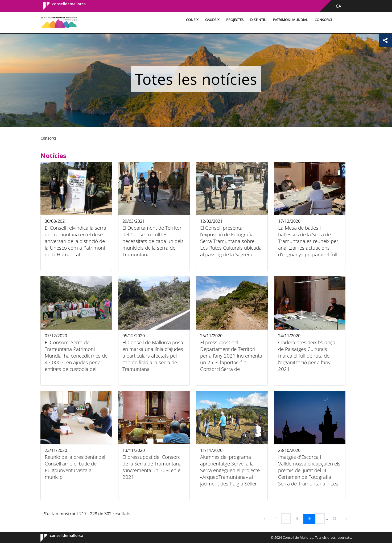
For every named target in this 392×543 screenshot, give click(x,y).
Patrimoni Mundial (290, 20)
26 (336, 518)
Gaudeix (212, 20)
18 (299, 518)
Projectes (235, 20)
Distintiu (258, 20)
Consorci (323, 20)
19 (311, 518)
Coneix (192, 20)
